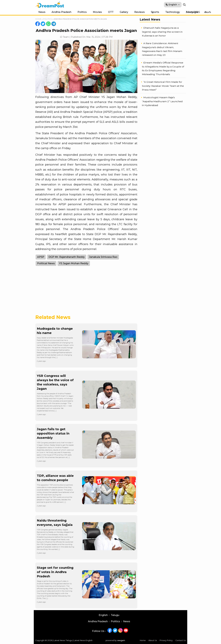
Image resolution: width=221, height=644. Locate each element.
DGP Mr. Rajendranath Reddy (67, 257)
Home (38, 19)
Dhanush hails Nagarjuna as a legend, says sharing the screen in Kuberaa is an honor (162, 32)
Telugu (115, 615)
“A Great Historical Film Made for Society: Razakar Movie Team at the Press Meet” (163, 86)
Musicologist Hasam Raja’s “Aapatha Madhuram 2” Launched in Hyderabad (162, 101)
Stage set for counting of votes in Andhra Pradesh (55, 572)
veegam (121, 640)
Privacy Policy (166, 640)
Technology (173, 12)
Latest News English (83, 640)
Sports (155, 12)
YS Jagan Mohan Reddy (74, 263)
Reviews (140, 12)
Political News (46, 263)
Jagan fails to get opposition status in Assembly (53, 433)
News (42, 12)
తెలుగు (208, 12)
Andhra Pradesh (61, 12)
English (103, 615)
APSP (41, 257)
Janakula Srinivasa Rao (103, 257)
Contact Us (181, 640)
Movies (97, 12)
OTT (111, 12)
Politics (82, 12)
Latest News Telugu (63, 640)
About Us (153, 640)
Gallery (124, 12)
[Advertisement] (86, 292)
